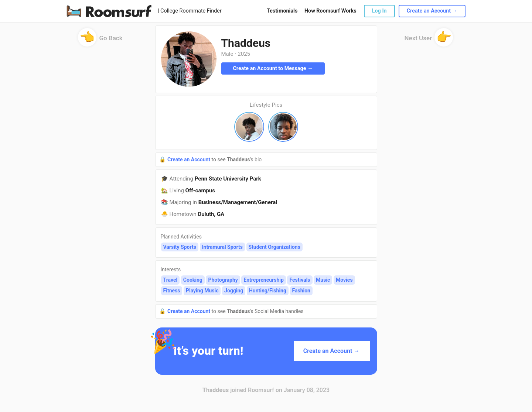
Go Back (100, 40)
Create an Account (190, 159)
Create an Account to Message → (273, 68)
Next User (429, 40)
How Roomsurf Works (330, 11)
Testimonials (282, 11)
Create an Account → (432, 11)
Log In (379, 11)
